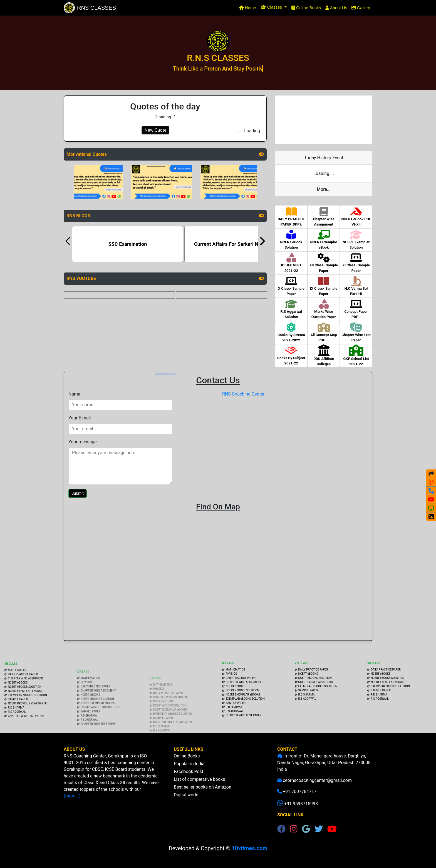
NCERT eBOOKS (17, 704)
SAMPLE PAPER (18, 720)
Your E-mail (80, 418)
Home (249, 7)
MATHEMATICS (17, 691)
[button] (274, 7)
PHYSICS (86, 700)
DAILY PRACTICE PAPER (23, 695)
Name (74, 394)
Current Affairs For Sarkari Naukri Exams (240, 244)
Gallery (361, 8)
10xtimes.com (249, 848)
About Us (336, 8)
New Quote (156, 130)
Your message (83, 442)
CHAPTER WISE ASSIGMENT (25, 700)
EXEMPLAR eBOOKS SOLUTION (27, 716)
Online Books (306, 8)
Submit (78, 493)
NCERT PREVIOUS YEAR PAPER (27, 725)
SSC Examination (128, 244)
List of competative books (199, 788)
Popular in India (189, 772)
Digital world (186, 803)
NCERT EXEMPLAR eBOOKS (25, 712)
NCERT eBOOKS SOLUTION (24, 708)
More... (324, 189)
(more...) (80, 796)
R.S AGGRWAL (17, 733)
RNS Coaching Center (243, 394)
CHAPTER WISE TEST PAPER (26, 737)
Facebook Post (189, 780)
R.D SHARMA (16, 729)
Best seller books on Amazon (203, 795)
